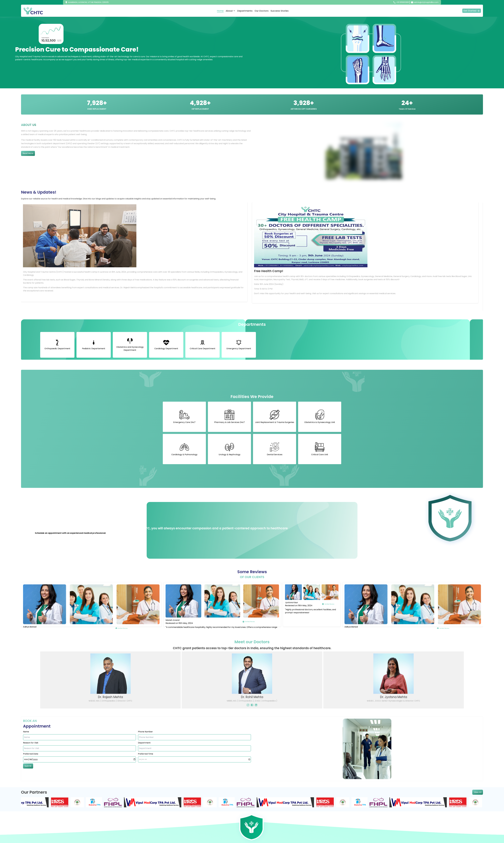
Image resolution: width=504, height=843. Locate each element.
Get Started (472, 11)
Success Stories (280, 11)
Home (220, 11)
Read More (28, 153)
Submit (28, 766)
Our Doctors (262, 11)
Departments (245, 11)
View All (478, 792)
